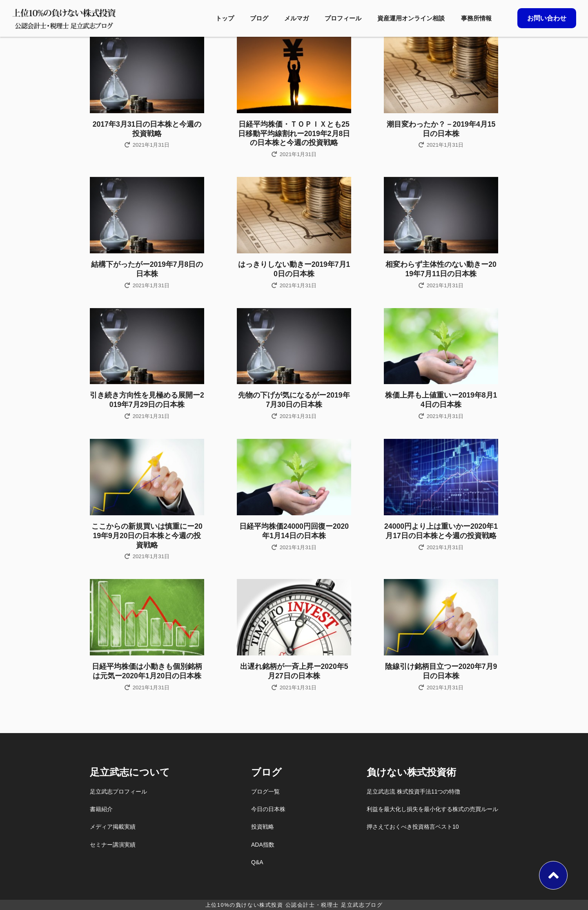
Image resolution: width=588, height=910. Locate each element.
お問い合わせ (547, 18)
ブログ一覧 (265, 791)
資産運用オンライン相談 (411, 18)
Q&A (257, 862)
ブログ (259, 18)
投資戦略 (263, 827)
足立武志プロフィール (118, 791)
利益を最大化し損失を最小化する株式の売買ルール (432, 809)
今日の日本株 (268, 809)
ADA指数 (263, 845)
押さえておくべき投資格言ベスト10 (413, 827)
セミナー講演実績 (113, 845)
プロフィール (343, 18)
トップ (225, 18)
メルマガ (296, 18)
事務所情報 (476, 18)
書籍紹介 (101, 809)
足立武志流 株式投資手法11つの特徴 (413, 791)
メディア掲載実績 (113, 827)
